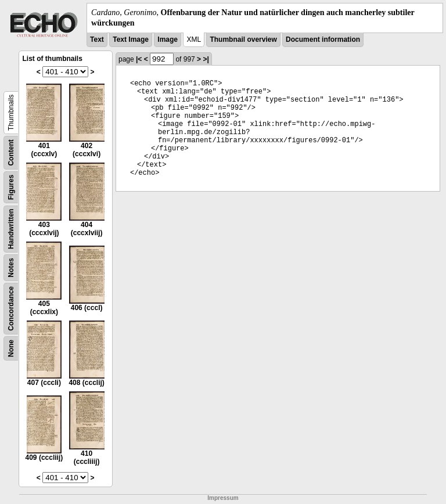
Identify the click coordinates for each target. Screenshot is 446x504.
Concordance (11, 309)
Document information (323, 39)
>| (206, 59)
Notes (11, 268)
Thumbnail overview (243, 39)
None (11, 348)
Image (168, 39)
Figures (11, 187)
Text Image (131, 39)
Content (11, 153)
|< (139, 59)
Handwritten (11, 229)
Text (97, 39)
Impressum (223, 498)
